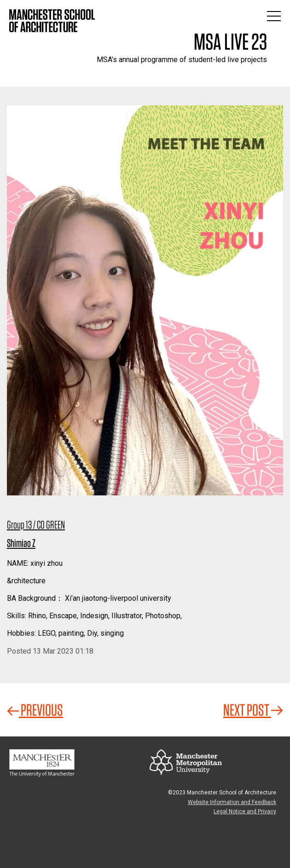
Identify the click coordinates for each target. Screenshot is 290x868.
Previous (35, 710)
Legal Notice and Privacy (245, 811)
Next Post (253, 710)
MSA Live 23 (230, 41)
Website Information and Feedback (232, 802)
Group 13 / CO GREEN (36, 525)
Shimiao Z (21, 543)
